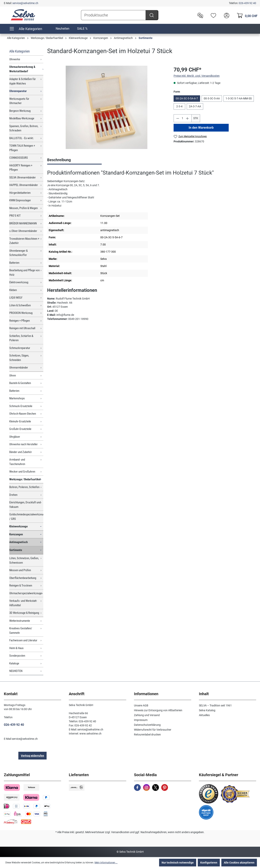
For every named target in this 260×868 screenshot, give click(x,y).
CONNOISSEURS (19, 158)
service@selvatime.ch (25, 3)
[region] (107, 107)
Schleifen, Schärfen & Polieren (21, 338)
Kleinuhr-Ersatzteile (20, 421)
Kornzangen (16, 534)
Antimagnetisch (18, 542)
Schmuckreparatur (20, 348)
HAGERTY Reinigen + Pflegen (21, 168)
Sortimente (16, 550)
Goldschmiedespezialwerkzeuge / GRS (26, 517)
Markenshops (17, 398)
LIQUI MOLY (16, 298)
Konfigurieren (209, 863)
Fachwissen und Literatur (23, 640)
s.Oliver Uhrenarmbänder (23, 231)
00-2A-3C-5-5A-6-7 (187, 98)
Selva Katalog (207, 710)
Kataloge (14, 663)
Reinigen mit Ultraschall (22, 328)
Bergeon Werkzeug (20, 111)
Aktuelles (204, 715)
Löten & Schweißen (20, 305)
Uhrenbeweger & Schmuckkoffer (18, 253)
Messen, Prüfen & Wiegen (23, 208)
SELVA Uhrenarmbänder (23, 177)
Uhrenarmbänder (19, 368)
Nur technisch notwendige (178, 863)
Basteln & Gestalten (20, 383)
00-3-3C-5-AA (212, 98)
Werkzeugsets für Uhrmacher (19, 101)
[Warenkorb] (246, 15)
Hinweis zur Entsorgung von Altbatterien (158, 710)
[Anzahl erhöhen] (188, 118)
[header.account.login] (226, 15)
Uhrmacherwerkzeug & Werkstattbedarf (22, 69)
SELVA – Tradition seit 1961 (215, 705)
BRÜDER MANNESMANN (23, 223)
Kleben (13, 290)
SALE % (82, 29)
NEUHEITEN (16, 671)
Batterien (14, 263)
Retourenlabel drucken (147, 735)
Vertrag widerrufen (32, 756)
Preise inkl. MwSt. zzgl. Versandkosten (197, 76)
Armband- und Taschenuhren (17, 462)
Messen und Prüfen (20, 570)
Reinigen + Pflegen (20, 321)
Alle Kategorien (20, 51)
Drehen (13, 495)
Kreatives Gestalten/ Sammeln (21, 631)
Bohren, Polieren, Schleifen (24, 487)
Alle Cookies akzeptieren (239, 863)
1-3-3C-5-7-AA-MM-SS (239, 98)
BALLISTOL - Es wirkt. (22, 138)
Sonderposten (17, 656)
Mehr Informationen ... (106, 863)
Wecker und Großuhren (22, 472)
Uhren (13, 375)
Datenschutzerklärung (147, 725)
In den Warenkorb (201, 128)
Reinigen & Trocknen (21, 586)
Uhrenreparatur (18, 91)
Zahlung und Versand (147, 715)
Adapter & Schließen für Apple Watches (23, 81)
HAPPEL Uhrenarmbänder (24, 185)
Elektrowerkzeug (19, 282)
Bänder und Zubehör (21, 452)
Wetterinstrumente (20, 621)
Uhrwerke (15, 59)
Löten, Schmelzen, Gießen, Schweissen (24, 560)
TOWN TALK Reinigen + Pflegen (22, 148)
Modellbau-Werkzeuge (22, 118)
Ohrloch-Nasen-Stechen (23, 414)
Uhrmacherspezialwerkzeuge (26, 593)
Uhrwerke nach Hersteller (23, 444)
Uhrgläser (15, 437)
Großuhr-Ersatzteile (20, 429)
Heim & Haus (16, 648)
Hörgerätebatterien (20, 193)
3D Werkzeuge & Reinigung (24, 613)
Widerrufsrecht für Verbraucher (153, 730)
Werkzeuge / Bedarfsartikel (25, 479)
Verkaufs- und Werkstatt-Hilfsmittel (23, 603)
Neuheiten (63, 29)
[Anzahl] (182, 118)
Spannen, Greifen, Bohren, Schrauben (24, 128)
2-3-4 (179, 106)
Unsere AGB (141, 705)
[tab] (74, 160)
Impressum (141, 720)
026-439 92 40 (247, 3)
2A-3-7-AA (195, 106)
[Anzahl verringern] (178, 118)
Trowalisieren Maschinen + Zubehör (24, 241)
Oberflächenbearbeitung (23, 578)
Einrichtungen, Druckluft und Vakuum (25, 505)
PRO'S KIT (15, 216)
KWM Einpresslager (20, 200)
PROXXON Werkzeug (21, 313)
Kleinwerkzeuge (18, 526)
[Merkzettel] (212, 15)
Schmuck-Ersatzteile (21, 406)
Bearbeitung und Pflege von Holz (24, 273)
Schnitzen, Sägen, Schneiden (19, 358)
